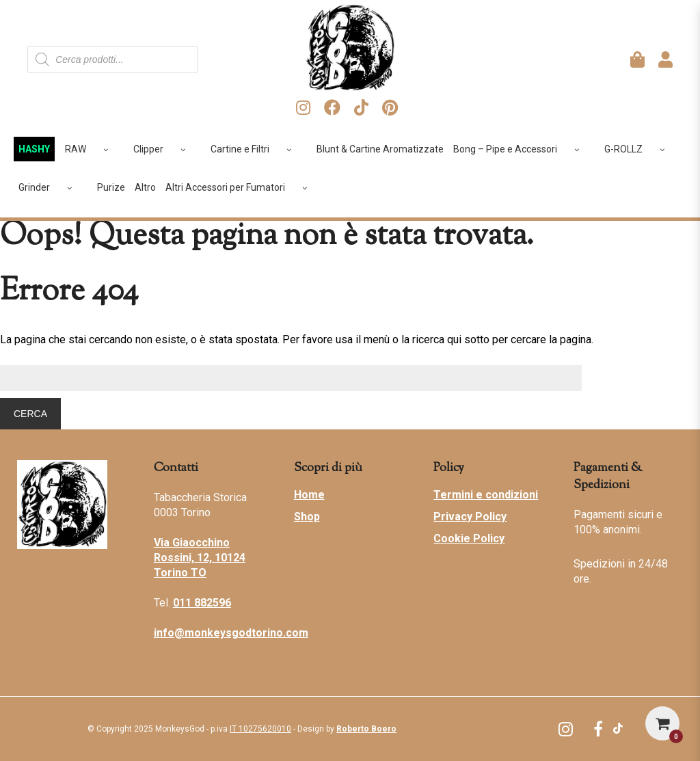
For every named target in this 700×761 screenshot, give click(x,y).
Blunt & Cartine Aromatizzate (380, 149)
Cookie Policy (469, 538)
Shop (307, 517)
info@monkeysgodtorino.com (231, 633)
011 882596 (202, 603)
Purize (111, 187)
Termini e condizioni (486, 495)
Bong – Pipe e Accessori (521, 149)
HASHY (34, 149)
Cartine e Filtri (256, 149)
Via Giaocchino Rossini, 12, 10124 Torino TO (200, 558)
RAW (92, 149)
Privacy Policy (470, 517)
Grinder (50, 187)
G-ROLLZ (640, 149)
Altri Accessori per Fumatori (241, 187)
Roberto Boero (366, 729)
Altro (145, 187)
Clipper (164, 149)
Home (309, 495)
